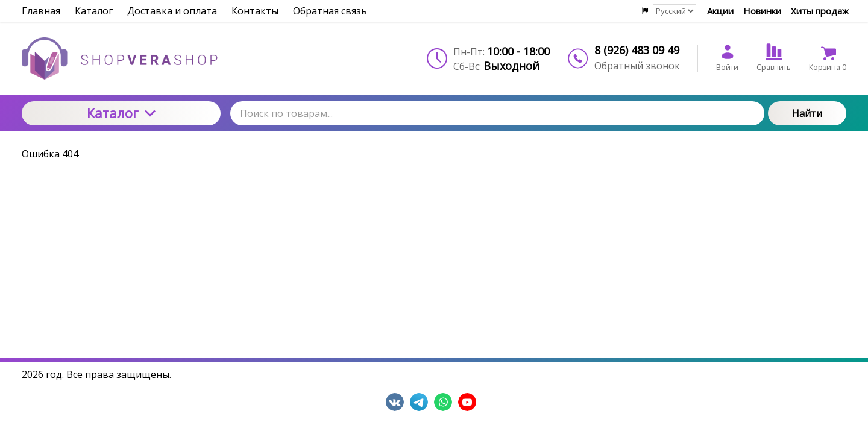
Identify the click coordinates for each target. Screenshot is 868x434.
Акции (720, 11)
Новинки (762, 11)
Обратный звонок (637, 66)
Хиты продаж (820, 11)
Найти (807, 113)
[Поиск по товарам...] (497, 113)
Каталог (121, 113)
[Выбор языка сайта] (675, 11)
